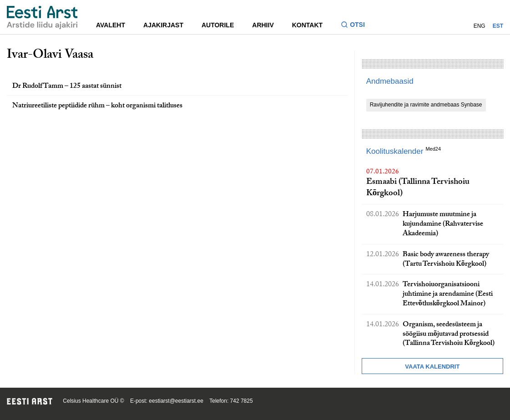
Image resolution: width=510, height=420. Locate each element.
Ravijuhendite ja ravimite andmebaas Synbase (426, 105)
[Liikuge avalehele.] (42, 18)
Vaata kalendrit (432, 367)
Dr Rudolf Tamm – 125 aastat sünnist (67, 87)
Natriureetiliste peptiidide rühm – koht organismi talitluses (97, 106)
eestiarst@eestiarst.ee (176, 401)
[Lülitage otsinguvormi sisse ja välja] (356, 26)
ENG (480, 26)
